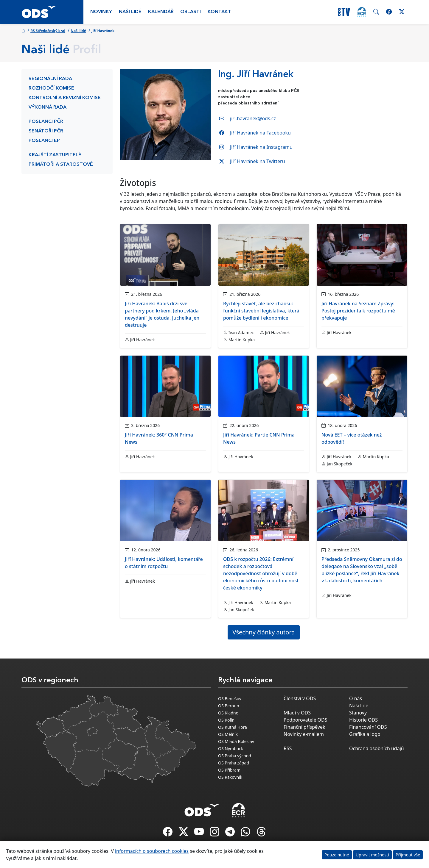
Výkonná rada (48, 107)
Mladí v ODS (297, 713)
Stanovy (358, 713)
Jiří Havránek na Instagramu (261, 147)
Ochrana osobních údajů (377, 748)
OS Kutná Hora (233, 727)
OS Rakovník (230, 777)
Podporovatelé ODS (306, 720)
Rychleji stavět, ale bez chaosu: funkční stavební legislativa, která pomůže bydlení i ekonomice (261, 311)
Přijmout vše (408, 855)
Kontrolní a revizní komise (65, 98)
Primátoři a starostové (61, 165)
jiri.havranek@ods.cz (253, 118)
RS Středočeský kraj (48, 31)
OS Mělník (228, 734)
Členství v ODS (300, 698)
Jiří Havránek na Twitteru (258, 161)
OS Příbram (229, 770)
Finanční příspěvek (304, 727)
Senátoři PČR (46, 131)
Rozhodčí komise (51, 88)
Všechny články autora (264, 632)
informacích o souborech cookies (152, 851)
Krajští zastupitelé (55, 155)
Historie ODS (363, 720)
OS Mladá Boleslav (236, 741)
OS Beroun (229, 706)
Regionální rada (50, 79)
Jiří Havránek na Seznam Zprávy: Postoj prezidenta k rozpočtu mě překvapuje (358, 311)
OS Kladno (228, 713)
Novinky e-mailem (304, 734)
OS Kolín (226, 720)
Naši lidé (130, 12)
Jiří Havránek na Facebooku (260, 133)
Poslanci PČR (46, 122)
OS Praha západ (234, 763)
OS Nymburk (231, 749)
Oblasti (191, 12)
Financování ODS (368, 727)
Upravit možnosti (372, 855)
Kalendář (161, 12)
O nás (356, 698)
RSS (288, 748)
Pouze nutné (337, 855)
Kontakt (219, 12)
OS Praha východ (235, 756)
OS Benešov (230, 699)
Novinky (101, 12)
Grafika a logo (365, 734)
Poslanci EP (44, 141)
